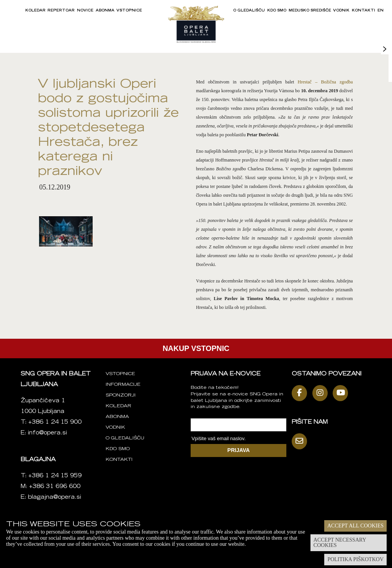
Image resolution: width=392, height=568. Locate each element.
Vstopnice (129, 11)
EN (381, 11)
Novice (85, 11)
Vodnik (341, 11)
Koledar (35, 11)
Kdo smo (277, 11)
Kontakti (363, 11)
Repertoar (61, 11)
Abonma (105, 11)
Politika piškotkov (355, 559)
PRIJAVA (239, 450)
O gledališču (249, 11)
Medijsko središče (310, 11)
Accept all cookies (355, 526)
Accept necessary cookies (340, 543)
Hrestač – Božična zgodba (325, 82)
